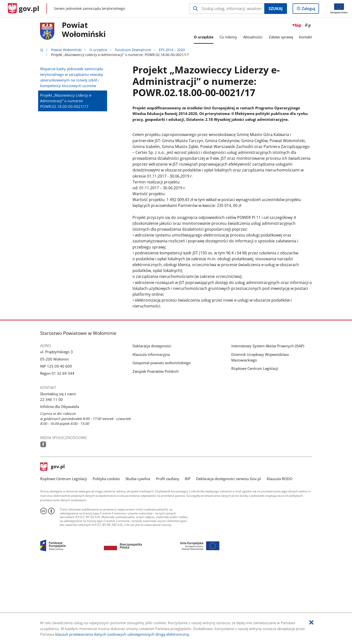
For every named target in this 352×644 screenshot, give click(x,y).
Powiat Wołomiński (66, 50)
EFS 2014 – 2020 (172, 50)
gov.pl (53, 542)
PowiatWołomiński (84, 30)
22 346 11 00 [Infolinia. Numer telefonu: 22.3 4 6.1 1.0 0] (51, 475)
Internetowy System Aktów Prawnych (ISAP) (268, 421)
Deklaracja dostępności (152, 421)
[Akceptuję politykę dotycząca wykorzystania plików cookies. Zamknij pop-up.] (311, 623)
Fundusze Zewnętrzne (133, 50)
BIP (188, 554)
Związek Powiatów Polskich (156, 447)
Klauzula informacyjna (151, 430)
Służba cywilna (138, 554)
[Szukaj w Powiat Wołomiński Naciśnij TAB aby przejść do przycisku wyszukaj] (227, 9)
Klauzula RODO (280, 554)
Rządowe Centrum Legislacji (255, 444)
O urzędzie (98, 50)
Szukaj (276, 9)
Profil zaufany (168, 554)
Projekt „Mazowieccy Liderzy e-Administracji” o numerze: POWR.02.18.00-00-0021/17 (66, 101)
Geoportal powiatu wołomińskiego (162, 438)
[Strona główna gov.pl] (24, 9)
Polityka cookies (106, 554)
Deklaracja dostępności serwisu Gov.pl (228, 554)
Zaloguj (310, 10)
